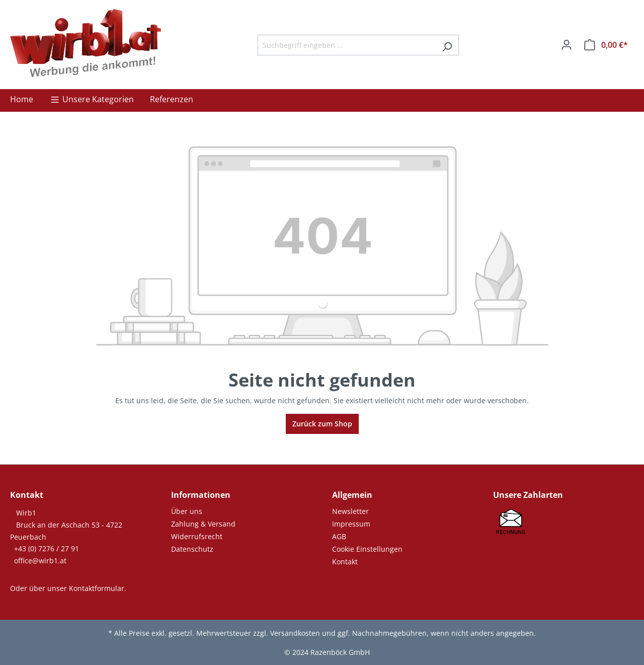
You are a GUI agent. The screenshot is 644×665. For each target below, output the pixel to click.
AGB (339, 536)
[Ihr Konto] (567, 45)
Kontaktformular (97, 588)
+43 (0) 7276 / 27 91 (47, 548)
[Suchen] (447, 45)
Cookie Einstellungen (367, 549)
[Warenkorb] (606, 45)
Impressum (351, 524)
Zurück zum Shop (322, 424)
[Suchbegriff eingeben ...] (347, 45)
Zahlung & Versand (203, 524)
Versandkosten (295, 633)
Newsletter (350, 511)
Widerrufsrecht (197, 536)
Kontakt (345, 562)
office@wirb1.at (40, 561)
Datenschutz (192, 549)
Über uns (187, 511)
